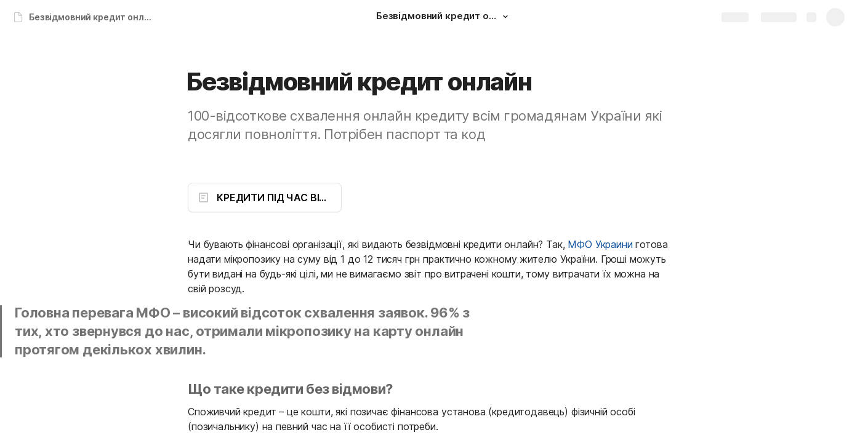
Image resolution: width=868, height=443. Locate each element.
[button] (505, 17)
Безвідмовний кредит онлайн (94, 17)
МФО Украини (600, 244)
